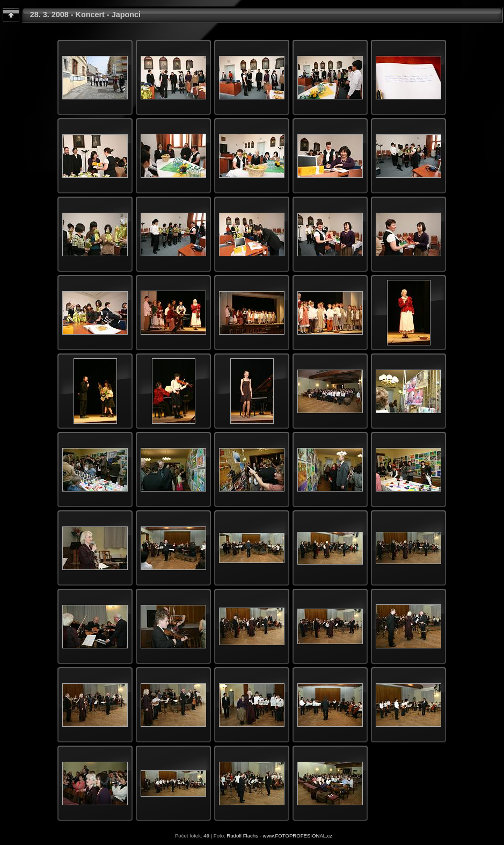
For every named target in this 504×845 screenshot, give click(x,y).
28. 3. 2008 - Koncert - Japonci (85, 15)
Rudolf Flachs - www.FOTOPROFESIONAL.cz (279, 836)
